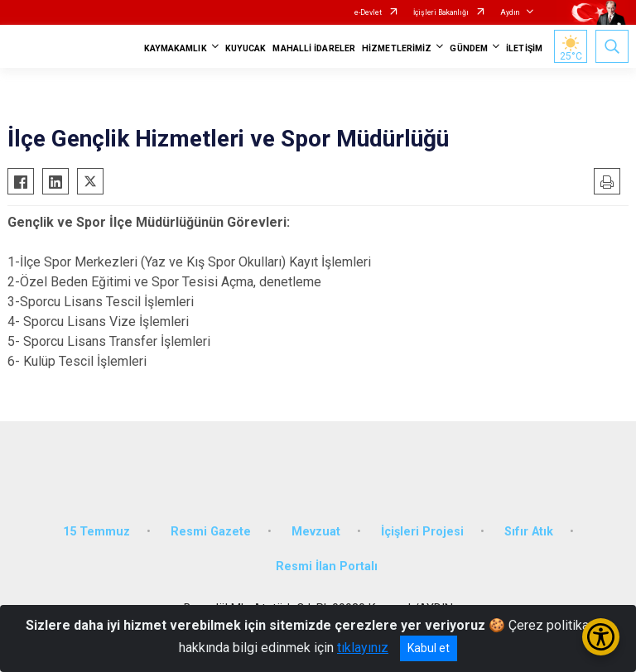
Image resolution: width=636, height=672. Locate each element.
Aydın (510, 12)
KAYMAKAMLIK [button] (176, 48)
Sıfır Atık (529, 532)
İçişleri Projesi (422, 532)
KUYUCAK (246, 48)
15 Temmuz (96, 532)
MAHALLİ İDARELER (314, 48)
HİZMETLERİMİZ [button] (397, 48)
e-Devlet (368, 12)
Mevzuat (316, 532)
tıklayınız (363, 648)
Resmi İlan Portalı (327, 566)
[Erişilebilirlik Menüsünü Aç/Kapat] (601, 637)
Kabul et (429, 648)
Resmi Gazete (211, 532)
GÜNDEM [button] (469, 48)
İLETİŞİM (524, 48)
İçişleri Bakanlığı (441, 12)
